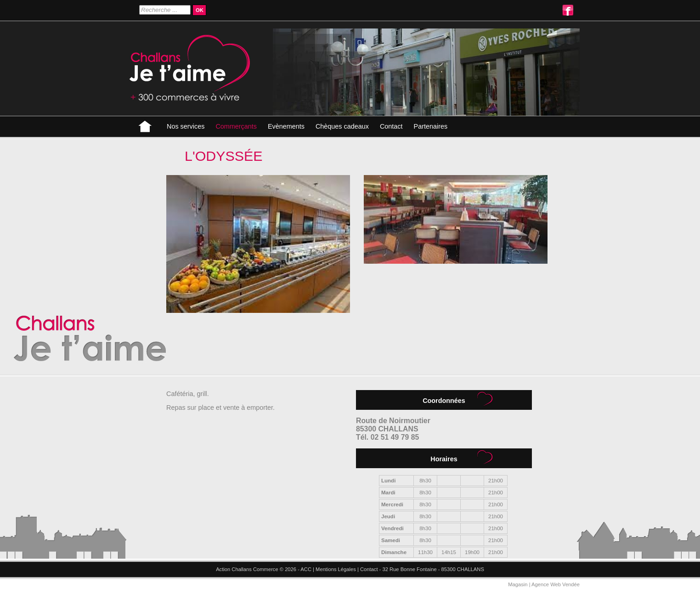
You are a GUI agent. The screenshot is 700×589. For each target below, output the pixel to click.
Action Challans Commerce (247, 569)
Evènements (286, 126)
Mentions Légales (336, 569)
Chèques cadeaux (342, 126)
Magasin (518, 584)
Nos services (186, 126)
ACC (306, 569)
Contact (391, 126)
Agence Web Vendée (556, 584)
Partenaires (431, 126)
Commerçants (236, 126)
